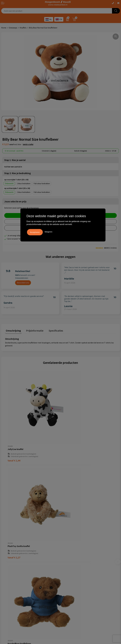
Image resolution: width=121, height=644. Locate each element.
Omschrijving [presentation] (13, 330)
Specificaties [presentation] (52, 330)
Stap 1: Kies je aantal (15, 160)
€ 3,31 (69, 512)
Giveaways (13, 28)
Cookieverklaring (8, 577)
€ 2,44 (14, 437)
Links (64, 547)
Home (4, 28)
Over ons (65, 536)
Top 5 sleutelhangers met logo (75, 581)
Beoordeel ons (23, 283)
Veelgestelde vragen (70, 540)
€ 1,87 (14, 512)
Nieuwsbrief (67, 551)
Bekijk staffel (28, 144)
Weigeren (48, 231)
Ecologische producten (71, 588)
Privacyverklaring (8, 581)
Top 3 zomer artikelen (71, 577)
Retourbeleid (67, 555)
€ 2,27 (69, 437)
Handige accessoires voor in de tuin (76, 574)
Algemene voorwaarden (11, 574)
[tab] (13, 330)
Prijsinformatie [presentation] (32, 330)
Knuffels (23, 28)
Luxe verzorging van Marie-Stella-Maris (78, 592)
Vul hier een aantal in (13, 167)
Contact (65, 544)
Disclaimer (6, 585)
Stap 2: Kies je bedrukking (17, 173)
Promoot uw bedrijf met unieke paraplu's (79, 585)
